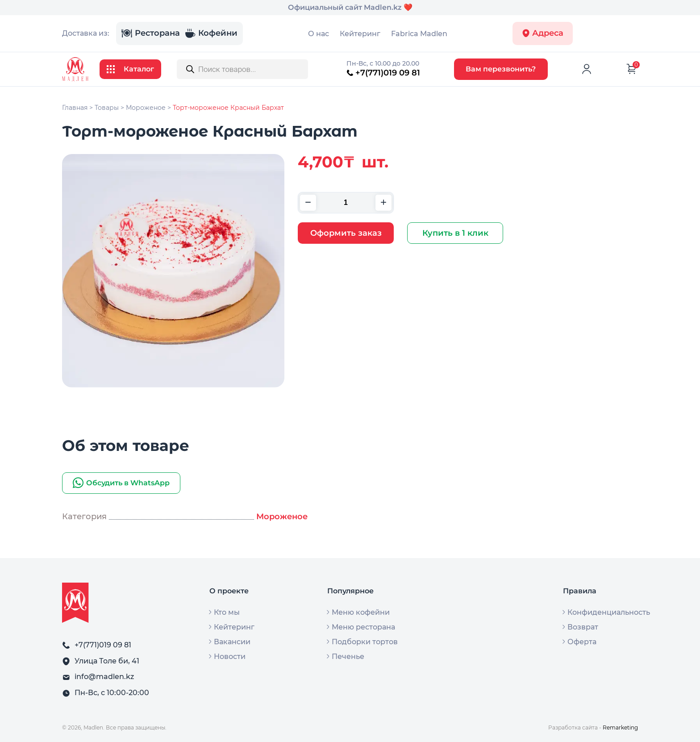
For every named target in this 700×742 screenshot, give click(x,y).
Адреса (543, 33)
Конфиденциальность (609, 613)
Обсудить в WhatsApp (121, 483)
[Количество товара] (346, 203)
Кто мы (227, 613)
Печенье (348, 657)
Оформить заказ (346, 233)
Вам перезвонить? (501, 69)
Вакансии (232, 642)
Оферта (582, 642)
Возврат (583, 627)
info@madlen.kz (104, 677)
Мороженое (282, 517)
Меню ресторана (363, 627)
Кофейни (211, 33)
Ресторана (151, 33)
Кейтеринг (360, 34)
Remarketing (620, 727)
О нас (319, 34)
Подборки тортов (365, 642)
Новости (230, 657)
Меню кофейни (361, 613)
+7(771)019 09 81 (383, 73)
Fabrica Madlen (419, 34)
